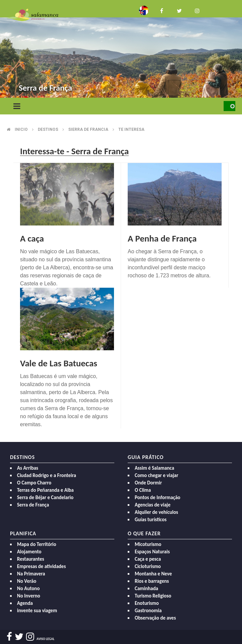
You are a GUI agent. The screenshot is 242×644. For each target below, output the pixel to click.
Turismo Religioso (153, 596)
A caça (32, 238)
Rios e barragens (152, 581)
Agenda (25, 603)
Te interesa (131, 129)
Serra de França (33, 505)
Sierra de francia (88, 129)
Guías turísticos (151, 520)
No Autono (28, 588)
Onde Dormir (148, 483)
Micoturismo (148, 544)
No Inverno (29, 596)
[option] (121, 51)
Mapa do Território (37, 544)
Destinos (48, 129)
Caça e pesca (148, 559)
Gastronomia (148, 611)
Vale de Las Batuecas (59, 363)
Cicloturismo (148, 566)
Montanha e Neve (153, 574)
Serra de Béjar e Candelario (45, 497)
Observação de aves (155, 618)
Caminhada (146, 588)
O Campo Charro (34, 483)
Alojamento (29, 552)
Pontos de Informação (157, 497)
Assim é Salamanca (154, 468)
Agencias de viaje (153, 505)
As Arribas (28, 468)
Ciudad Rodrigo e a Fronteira (47, 475)
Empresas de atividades (41, 566)
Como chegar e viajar (156, 475)
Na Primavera (31, 574)
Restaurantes (31, 559)
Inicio (21, 129)
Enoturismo (147, 603)
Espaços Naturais (152, 552)
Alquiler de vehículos (156, 512)
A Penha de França (162, 238)
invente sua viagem (37, 611)
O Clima (143, 490)
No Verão (27, 581)
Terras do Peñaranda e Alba (45, 490)
